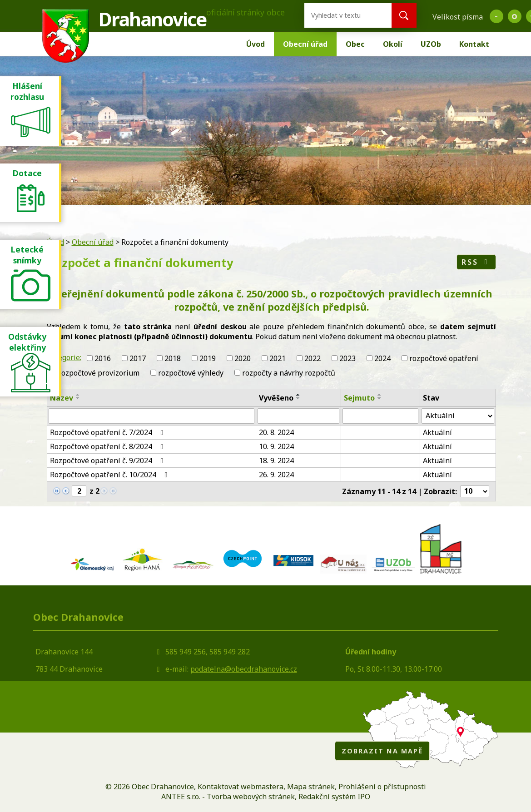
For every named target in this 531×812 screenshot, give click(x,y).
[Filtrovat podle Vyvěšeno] (298, 416)
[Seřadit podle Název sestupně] (78, 398)
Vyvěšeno (276, 398)
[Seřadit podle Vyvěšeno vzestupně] (298, 395)
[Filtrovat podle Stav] (458, 416)
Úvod (256, 44)
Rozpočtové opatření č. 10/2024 (110, 475)
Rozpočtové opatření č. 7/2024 (108, 432)
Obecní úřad (305, 44)
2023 (347, 358)
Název (62, 398)
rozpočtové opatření (444, 358)
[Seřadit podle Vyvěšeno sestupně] (298, 398)
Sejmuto (359, 398)
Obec (355, 44)
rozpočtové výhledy (191, 373)
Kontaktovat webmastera (241, 787)
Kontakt (474, 44)
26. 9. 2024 (276, 475)
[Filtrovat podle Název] (152, 416)
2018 (173, 358)
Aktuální (437, 432)
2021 (278, 358)
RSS (476, 262)
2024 (382, 358)
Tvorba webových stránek (251, 797)
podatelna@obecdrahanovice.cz (244, 669)
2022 (313, 358)
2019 (208, 358)
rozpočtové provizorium (99, 373)
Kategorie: (64, 357)
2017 (138, 358)
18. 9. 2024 (276, 460)
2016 (103, 358)
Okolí (393, 44)
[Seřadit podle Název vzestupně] (78, 395)
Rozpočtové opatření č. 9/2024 (108, 460)
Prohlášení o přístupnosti (382, 787)
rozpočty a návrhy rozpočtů (289, 373)
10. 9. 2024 (276, 446)
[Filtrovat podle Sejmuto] (380, 416)
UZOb (431, 44)
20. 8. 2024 (276, 432)
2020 (243, 358)
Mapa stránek (311, 787)
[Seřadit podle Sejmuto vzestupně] (380, 395)
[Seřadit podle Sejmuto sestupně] (380, 398)
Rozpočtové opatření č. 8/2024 (108, 446)
